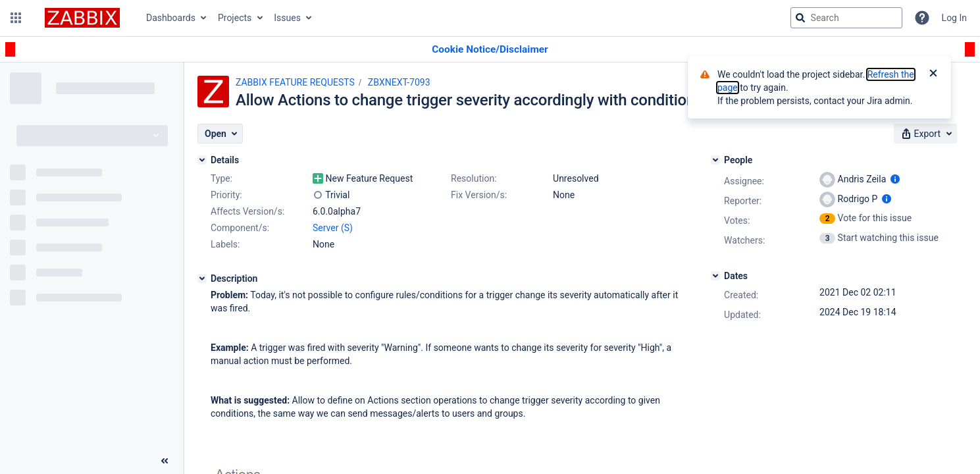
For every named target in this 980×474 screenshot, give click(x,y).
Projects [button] (235, 18)
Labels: (225, 244)
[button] (16, 18)
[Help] (922, 18)
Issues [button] (287, 18)
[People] (715, 160)
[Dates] (715, 276)
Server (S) (333, 228)
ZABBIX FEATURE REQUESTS (295, 82)
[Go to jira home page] (82, 18)
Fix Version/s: (479, 195)
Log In (954, 18)
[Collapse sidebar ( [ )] (165, 461)
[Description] (202, 278)
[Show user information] (895, 179)
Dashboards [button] (171, 18)
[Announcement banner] (490, 50)
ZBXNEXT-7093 (399, 82)
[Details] (202, 160)
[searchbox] (846, 18)
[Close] (933, 74)
